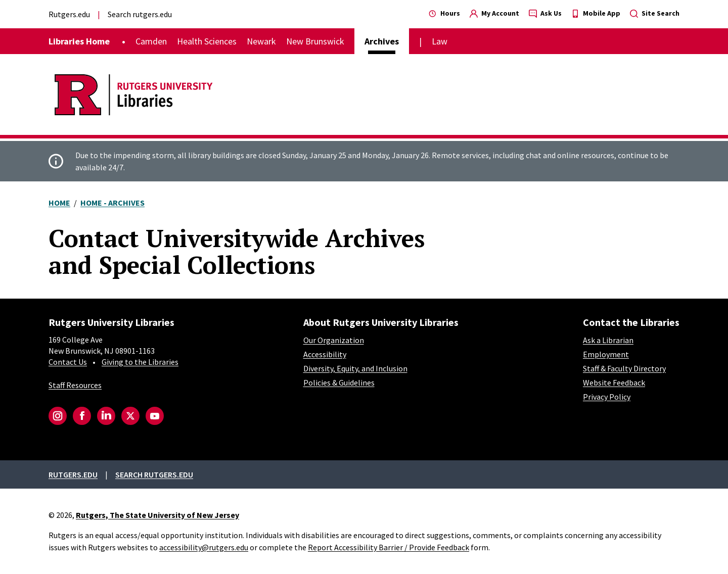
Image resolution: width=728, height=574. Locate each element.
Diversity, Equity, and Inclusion (355, 368)
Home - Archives (112, 203)
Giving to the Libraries (140, 362)
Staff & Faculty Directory (624, 368)
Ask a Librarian (608, 340)
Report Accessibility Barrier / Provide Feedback (389, 547)
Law (440, 41)
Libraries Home (79, 41)
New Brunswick (315, 41)
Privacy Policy (607, 397)
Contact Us (68, 362)
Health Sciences (207, 41)
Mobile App (596, 13)
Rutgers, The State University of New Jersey (157, 515)
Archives (382, 41)
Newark (261, 41)
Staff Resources (75, 385)
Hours (444, 13)
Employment (606, 354)
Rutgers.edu (69, 14)
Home (59, 203)
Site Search (655, 13)
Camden (151, 41)
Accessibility (325, 354)
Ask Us (545, 13)
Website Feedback (614, 382)
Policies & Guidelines (339, 382)
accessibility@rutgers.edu (204, 547)
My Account (494, 13)
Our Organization (334, 340)
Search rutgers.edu (140, 14)
